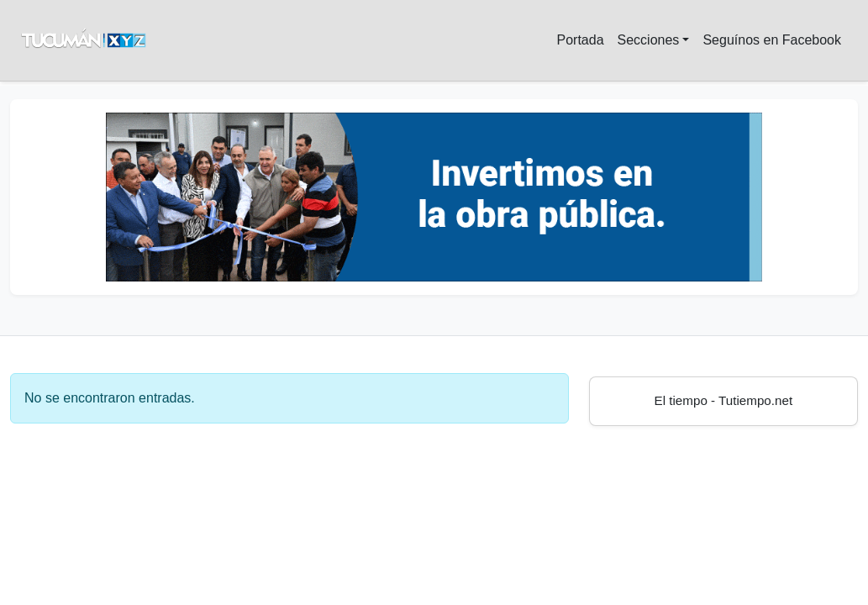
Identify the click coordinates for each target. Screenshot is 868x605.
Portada (580, 40)
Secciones (649, 40)
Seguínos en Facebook (772, 40)
